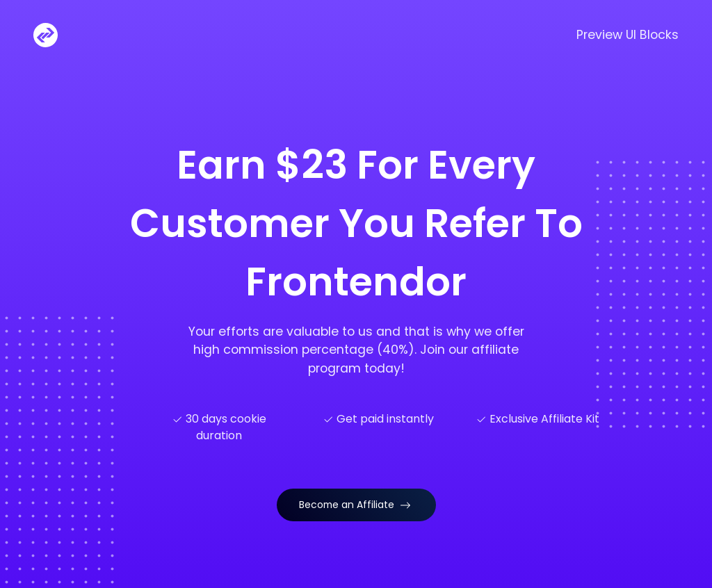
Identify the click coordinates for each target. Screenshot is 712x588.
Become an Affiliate (355, 505)
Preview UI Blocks (628, 35)
